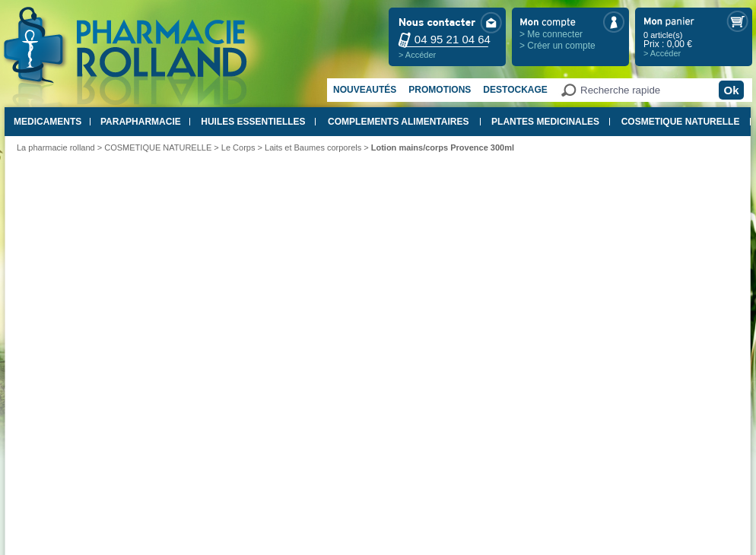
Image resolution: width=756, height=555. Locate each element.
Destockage (515, 90)
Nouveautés (365, 90)
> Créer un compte (557, 46)
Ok (731, 90)
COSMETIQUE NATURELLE (681, 122)
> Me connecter (551, 34)
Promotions (440, 90)
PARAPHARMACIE (141, 122)
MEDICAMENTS (48, 122)
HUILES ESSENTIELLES (253, 122)
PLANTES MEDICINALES (545, 122)
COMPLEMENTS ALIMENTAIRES (398, 122)
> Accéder (417, 55)
